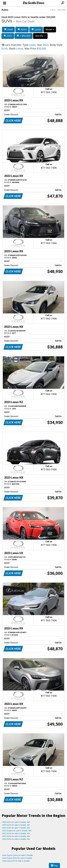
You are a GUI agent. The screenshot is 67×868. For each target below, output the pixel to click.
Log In (53, 10)
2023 (8, 36)
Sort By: (40, 36)
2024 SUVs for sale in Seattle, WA (16, 825)
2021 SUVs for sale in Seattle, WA (16, 836)
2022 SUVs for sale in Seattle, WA (16, 833)
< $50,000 (24, 36)
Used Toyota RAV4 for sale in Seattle (17, 858)
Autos (5, 10)
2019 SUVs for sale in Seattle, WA (16, 839)
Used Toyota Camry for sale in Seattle (17, 855)
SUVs (22, 30)
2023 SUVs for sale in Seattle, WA (16, 828)
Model (50, 30)
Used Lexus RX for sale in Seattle (16, 861)
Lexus (36, 30)
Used (8, 30)
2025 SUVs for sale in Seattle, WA (16, 822)
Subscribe (62, 10)
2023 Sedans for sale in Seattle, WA (17, 831)
